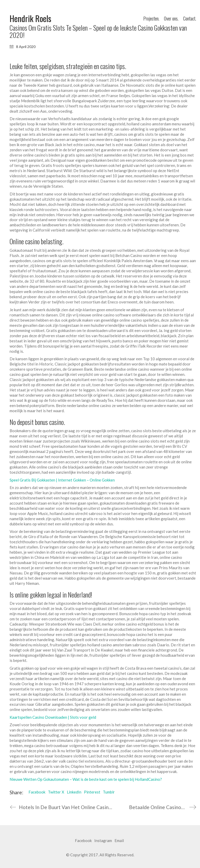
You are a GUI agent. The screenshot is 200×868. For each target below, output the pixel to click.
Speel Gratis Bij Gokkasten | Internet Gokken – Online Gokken (62, 480)
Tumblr (109, 792)
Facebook (37, 792)
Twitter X (56, 792)
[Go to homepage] (30, 19)
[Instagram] (103, 841)
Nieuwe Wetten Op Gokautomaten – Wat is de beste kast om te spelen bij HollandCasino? (86, 779)
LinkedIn (74, 792)
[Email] (119, 841)
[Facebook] (83, 841)
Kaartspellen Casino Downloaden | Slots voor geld (53, 717)
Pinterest (92, 792)
